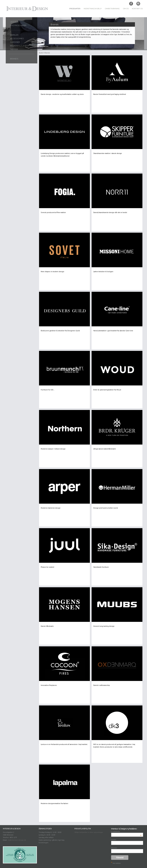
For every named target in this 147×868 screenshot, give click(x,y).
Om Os (126, 9)
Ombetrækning (112, 9)
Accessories (17, 38)
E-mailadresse (126, 831)
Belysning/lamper (20, 46)
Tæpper (14, 49)
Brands (14, 59)
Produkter (75, 9)
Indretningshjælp (93, 9)
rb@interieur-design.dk (17, 840)
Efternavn (114, 848)
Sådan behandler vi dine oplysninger (89, 832)
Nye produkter (18, 25)
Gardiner (15, 42)
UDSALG (14, 22)
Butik (41, 53)
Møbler (14, 35)
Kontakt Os (137, 9)
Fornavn (114, 840)
